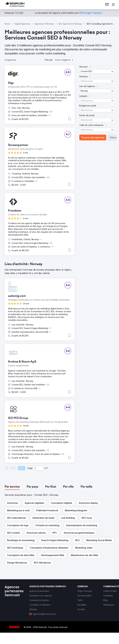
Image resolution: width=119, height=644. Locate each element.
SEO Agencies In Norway (70, 24)
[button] (64, 60)
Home (7, 24)
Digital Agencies (22, 24)
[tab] (12, 487)
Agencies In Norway (44, 24)
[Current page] (38, 468)
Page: (30, 468)
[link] (107, 5)
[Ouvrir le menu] (113, 5)
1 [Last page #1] (47, 468)
